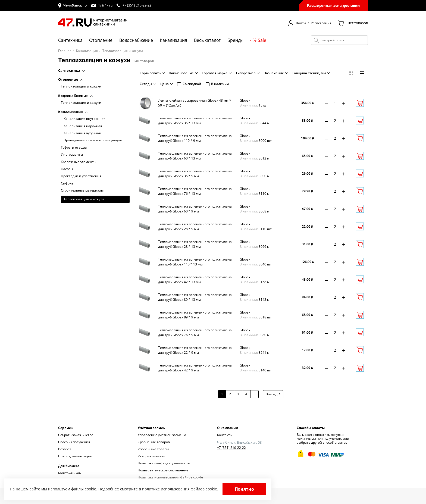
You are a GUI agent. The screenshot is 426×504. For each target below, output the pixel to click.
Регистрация (321, 23)
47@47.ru (102, 5)
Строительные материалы (82, 190)
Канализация (173, 40)
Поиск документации (75, 456)
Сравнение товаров (154, 442)
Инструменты (72, 155)
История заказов (151, 456)
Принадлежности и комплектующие (93, 140)
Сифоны (68, 183)
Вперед (273, 394)
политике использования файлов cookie (180, 489)
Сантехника (70, 40)
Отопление (101, 40)
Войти (301, 23)
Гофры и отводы (74, 148)
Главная (65, 51)
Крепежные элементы (79, 162)
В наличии (217, 84)
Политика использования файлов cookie (170, 477)
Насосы (67, 169)
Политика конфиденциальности (164, 463)
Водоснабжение (136, 40)
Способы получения (74, 442)
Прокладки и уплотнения (81, 176)
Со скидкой (189, 84)
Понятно (244, 489)
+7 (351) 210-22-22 (231, 448)
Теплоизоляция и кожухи (81, 86)
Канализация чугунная (82, 133)
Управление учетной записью (162, 435)
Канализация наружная (83, 126)
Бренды (235, 40)
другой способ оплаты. (329, 442)
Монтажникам (70, 473)
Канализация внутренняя (84, 119)
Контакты (225, 435)
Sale (259, 40)
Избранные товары (153, 449)
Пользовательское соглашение (163, 470)
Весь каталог (207, 40)
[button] (73, 5)
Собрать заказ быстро (76, 435)
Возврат (65, 449)
